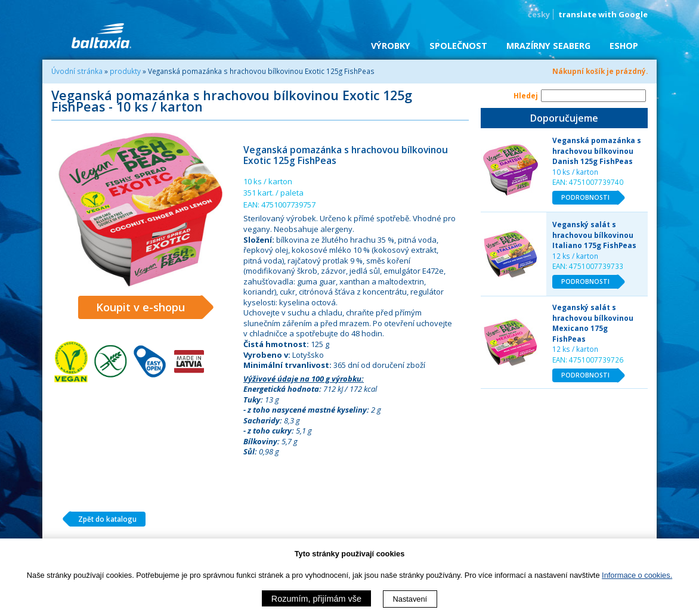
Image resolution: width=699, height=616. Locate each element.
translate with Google (603, 14)
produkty (125, 71)
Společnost (458, 46)
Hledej (526, 95)
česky (539, 14)
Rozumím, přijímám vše (316, 599)
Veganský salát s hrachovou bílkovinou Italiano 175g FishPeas (594, 235)
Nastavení (410, 599)
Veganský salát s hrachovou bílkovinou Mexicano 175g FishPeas (593, 323)
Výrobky (391, 46)
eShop (624, 46)
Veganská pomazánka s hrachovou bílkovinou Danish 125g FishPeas (597, 151)
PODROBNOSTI (590, 198)
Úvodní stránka (77, 71)
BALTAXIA (101, 36)
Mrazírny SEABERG (548, 46)
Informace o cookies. (637, 575)
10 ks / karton (575, 172)
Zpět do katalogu (103, 519)
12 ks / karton (575, 256)
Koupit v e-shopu (149, 308)
